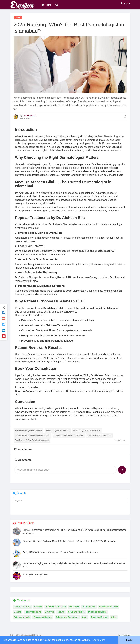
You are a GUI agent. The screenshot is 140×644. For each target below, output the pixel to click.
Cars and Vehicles (22, 607)
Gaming (18, 612)
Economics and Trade (56, 607)
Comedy (38, 607)
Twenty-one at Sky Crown (35, 575)
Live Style (49, 612)
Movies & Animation (109, 607)
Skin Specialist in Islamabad (99, 435)
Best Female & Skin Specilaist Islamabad (32, 440)
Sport (85, 617)
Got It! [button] (129, 640)
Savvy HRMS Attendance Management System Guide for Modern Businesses (60, 552)
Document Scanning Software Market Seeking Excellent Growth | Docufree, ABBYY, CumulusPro (70, 541)
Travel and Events (99, 617)
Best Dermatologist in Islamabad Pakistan (32, 435)
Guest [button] (126, 3)
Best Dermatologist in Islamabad (29, 431)
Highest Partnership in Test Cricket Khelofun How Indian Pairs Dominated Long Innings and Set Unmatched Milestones (75, 531)
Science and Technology (67, 617)
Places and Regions (43, 617)
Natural (61, 612)
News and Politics (76, 612)
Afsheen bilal (29, 115)
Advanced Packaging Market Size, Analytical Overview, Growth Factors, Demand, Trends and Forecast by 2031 (74, 565)
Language (124, 635)
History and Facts (33, 612)
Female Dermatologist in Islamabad (69, 435)
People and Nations (97, 612)
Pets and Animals (22, 617)
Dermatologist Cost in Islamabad (87, 431)
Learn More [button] (99, 640)
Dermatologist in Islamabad (58, 431)
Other (114, 617)
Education (74, 607)
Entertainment (89, 607)
